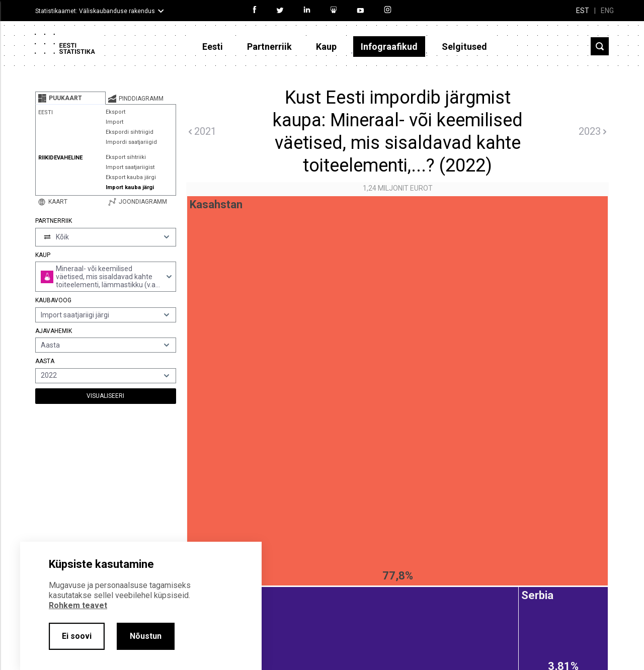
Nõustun (146, 636)
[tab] (70, 98)
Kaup (326, 47)
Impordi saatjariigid (131, 142)
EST (583, 11)
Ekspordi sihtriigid (130, 132)
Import (114, 122)
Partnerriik (269, 47)
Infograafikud (389, 47)
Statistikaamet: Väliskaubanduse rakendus (95, 11)
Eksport (115, 112)
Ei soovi (77, 636)
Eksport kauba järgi (131, 177)
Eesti (213, 47)
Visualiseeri (105, 396)
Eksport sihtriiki (126, 157)
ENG (607, 11)
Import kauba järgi (130, 187)
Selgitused (464, 47)
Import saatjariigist (130, 167)
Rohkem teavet (78, 605)
